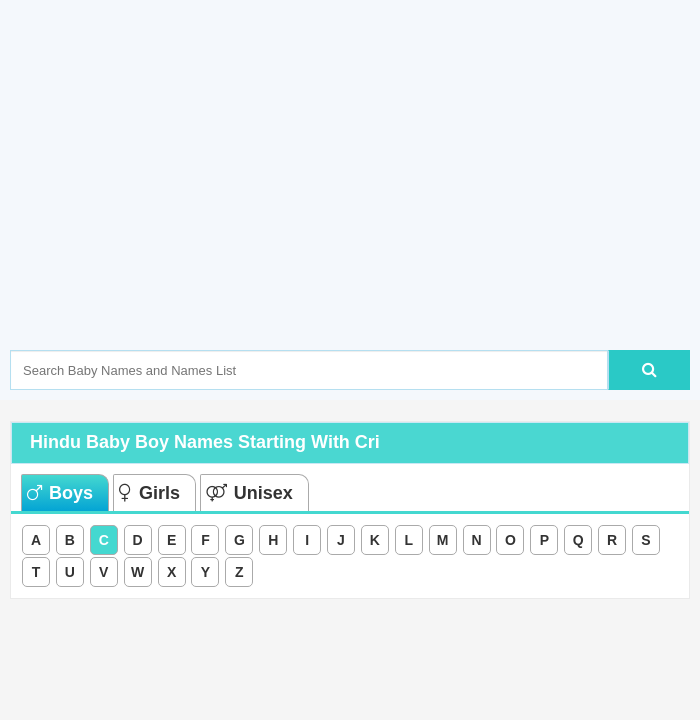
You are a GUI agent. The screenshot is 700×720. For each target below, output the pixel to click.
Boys (60, 493)
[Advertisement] (355, 205)
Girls (149, 493)
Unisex (249, 493)
